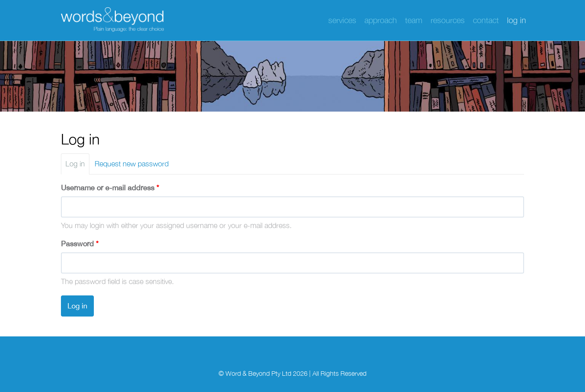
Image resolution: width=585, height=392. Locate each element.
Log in (517, 20)
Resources (448, 20)
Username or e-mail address (110, 188)
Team (414, 20)
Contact (486, 20)
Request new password (132, 164)
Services (342, 20)
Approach (381, 20)
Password (80, 244)
